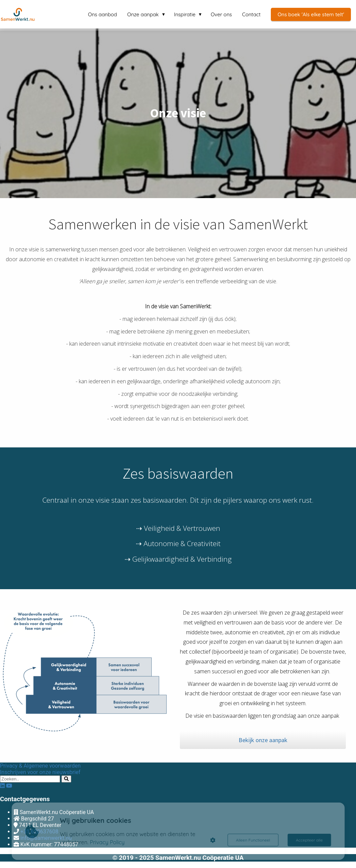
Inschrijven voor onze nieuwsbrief (40, 772)
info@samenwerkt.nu (46, 838)
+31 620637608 (39, 832)
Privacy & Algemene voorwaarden (40, 766)
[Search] (66, 779)
